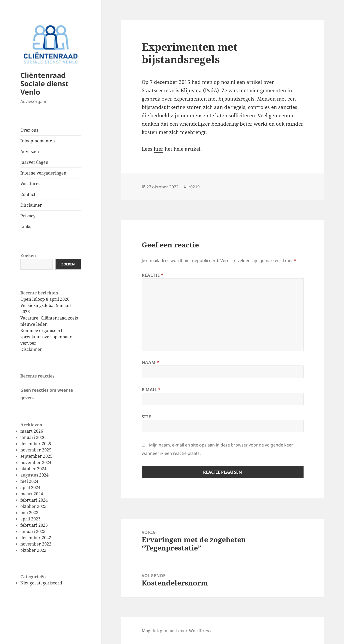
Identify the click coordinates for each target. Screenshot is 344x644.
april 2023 (30, 519)
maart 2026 (32, 431)
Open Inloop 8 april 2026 (45, 299)
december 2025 (36, 444)
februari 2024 (34, 500)
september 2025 (36, 456)
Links (26, 227)
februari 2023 (34, 525)
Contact (28, 194)
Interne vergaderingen (43, 173)
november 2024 (36, 462)
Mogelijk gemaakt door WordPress (176, 631)
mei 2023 (29, 513)
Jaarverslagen (34, 162)
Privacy (28, 216)
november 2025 (36, 450)
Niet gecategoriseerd (41, 583)
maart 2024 (32, 494)
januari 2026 (33, 437)
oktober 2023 (33, 506)
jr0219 (194, 187)
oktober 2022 (33, 550)
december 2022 (36, 538)
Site (146, 417)
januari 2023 (33, 531)
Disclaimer (31, 205)
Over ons (29, 130)
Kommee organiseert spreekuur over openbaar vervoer (46, 337)
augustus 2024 (34, 475)
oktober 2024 (33, 469)
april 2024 (30, 488)
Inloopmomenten (38, 141)
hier (159, 149)
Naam (150, 362)
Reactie (153, 275)
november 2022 (36, 544)
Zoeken (28, 256)
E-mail (151, 390)
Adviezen (30, 152)
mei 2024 (29, 481)
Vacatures (30, 184)
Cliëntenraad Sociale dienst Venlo (45, 83)
